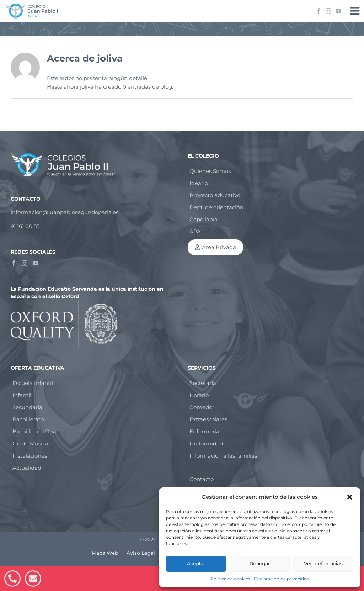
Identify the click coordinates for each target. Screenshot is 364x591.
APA (195, 231)
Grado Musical (31, 444)
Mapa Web (105, 553)
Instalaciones (30, 456)
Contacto (202, 479)
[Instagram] (25, 263)
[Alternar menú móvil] (355, 11)
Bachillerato (28, 419)
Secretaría (203, 383)
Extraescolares (208, 419)
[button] (350, 497)
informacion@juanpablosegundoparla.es (65, 212)
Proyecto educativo (215, 195)
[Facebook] (14, 263)
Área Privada (219, 247)
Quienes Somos (210, 171)
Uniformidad (206, 444)
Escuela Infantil (33, 383)
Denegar (260, 563)
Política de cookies (230, 579)
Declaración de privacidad (282, 579)
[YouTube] (36, 263)
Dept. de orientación (216, 207)
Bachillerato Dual (35, 431)
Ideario (199, 183)
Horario (199, 395)
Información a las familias (223, 456)
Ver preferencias (323, 563)
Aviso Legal (141, 553)
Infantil (22, 395)
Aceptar (196, 563)
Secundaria (27, 407)
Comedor (202, 407)
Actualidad (27, 468)
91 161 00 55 (25, 226)
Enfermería (204, 431)
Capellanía (204, 219)
